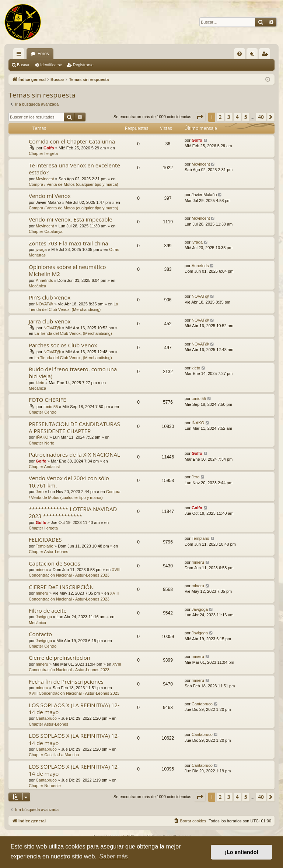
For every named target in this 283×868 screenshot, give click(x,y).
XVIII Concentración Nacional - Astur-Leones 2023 (74, 693)
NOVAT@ (44, 304)
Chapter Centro (43, 412)
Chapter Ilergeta (43, 153)
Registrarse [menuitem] (266, 55)
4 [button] (237, 117)
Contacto (40, 634)
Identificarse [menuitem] (254, 55)
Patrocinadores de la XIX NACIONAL (74, 454)
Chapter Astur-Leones (48, 552)
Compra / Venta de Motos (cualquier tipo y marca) (74, 184)
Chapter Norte (41, 443)
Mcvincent (45, 179)
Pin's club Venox (50, 297)
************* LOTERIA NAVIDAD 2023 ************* (73, 512)
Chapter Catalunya (46, 231)
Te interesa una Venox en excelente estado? (74, 169)
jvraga (41, 249)
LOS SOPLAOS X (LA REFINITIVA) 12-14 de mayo (74, 708)
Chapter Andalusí (44, 467)
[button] (200, 117)
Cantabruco (46, 718)
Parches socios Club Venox (63, 345)
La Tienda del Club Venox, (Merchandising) (73, 333)
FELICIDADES (45, 539)
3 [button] (229, 117)
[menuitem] (240, 54)
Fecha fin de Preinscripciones (66, 681)
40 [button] (261, 117)
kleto (40, 383)
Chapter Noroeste (45, 786)
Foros (43, 54)
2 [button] (220, 117)
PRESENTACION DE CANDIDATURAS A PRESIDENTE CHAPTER (74, 427)
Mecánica (37, 286)
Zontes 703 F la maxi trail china (69, 243)
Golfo (49, 148)
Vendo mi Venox (50, 196)
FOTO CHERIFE (48, 400)
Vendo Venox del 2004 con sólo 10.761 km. (69, 481)
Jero (40, 492)
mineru (42, 570)
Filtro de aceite (48, 610)
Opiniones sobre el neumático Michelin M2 (67, 270)
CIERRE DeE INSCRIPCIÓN (61, 587)
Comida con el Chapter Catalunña (72, 141)
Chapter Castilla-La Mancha (54, 755)
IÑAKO (42, 437)
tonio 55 (51, 407)
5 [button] (246, 117)
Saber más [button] (113, 856)
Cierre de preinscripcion (60, 658)
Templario (45, 546)
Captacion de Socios (55, 563)
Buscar (23, 65)
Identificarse (51, 65)
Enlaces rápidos (20, 55)
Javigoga (44, 617)
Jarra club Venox (50, 321)
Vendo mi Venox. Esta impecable (71, 219)
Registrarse (83, 65)
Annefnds (44, 280)
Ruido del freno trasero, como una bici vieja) (73, 373)
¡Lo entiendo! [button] (242, 852)
